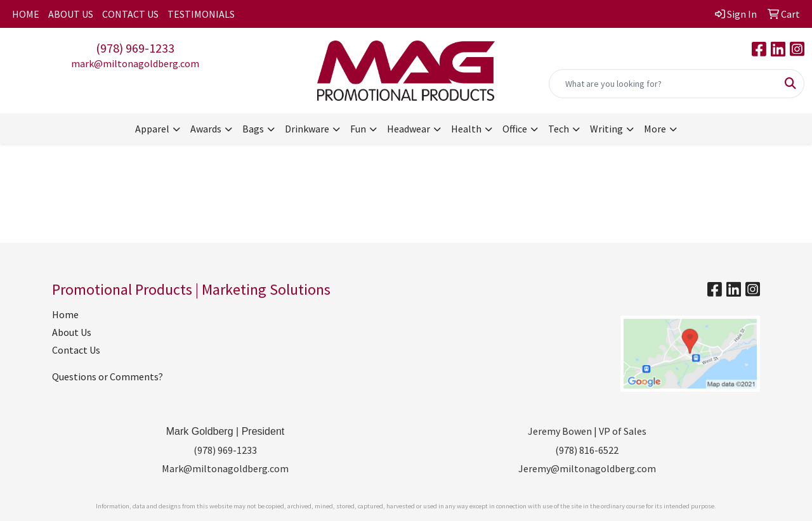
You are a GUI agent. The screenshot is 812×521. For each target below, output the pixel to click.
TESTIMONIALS (201, 14)
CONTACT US (130, 14)
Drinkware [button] (307, 129)
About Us (72, 332)
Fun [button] (358, 129)
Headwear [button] (409, 129)
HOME (26, 14)
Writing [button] (606, 129)
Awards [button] (206, 129)
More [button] (655, 129)
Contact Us (76, 350)
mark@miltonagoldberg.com (135, 63)
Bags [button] (253, 129)
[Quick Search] (663, 84)
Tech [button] (559, 129)
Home (65, 314)
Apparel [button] (152, 129)
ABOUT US (71, 14)
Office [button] (515, 129)
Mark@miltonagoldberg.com (225, 468)
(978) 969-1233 (135, 48)
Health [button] (466, 129)
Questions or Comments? (108, 376)
